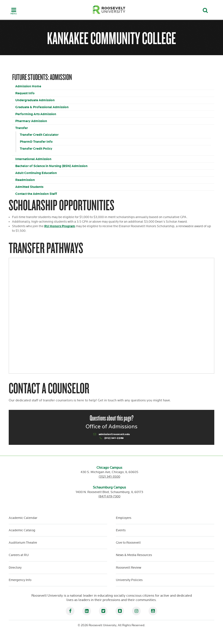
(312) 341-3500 (109, 477)
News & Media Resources (134, 555)
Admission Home (28, 86)
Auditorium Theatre (23, 543)
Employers (124, 518)
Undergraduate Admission (35, 100)
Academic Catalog (22, 530)
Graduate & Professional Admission (42, 107)
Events (121, 530)
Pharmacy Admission (31, 121)
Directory (15, 568)
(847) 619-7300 (109, 496)
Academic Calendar (23, 518)
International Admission (33, 159)
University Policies (129, 580)
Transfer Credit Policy (36, 149)
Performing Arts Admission (36, 114)
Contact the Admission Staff (36, 194)
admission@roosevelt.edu (114, 434)
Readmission (25, 180)
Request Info (25, 93)
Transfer (22, 128)
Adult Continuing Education (36, 173)
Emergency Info (20, 580)
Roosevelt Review (128, 568)
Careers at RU (19, 555)
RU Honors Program (60, 226)
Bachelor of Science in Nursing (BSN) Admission (51, 166)
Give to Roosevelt (128, 543)
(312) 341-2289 (114, 438)
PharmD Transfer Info (36, 142)
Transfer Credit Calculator (39, 135)
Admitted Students (29, 187)
